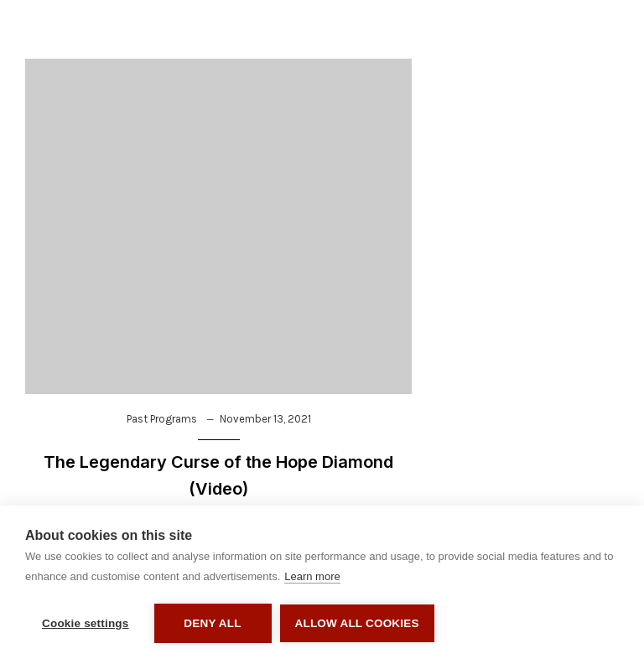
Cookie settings (86, 623)
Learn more (312, 576)
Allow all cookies (357, 623)
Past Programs (162, 419)
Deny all (212, 623)
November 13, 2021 (265, 419)
